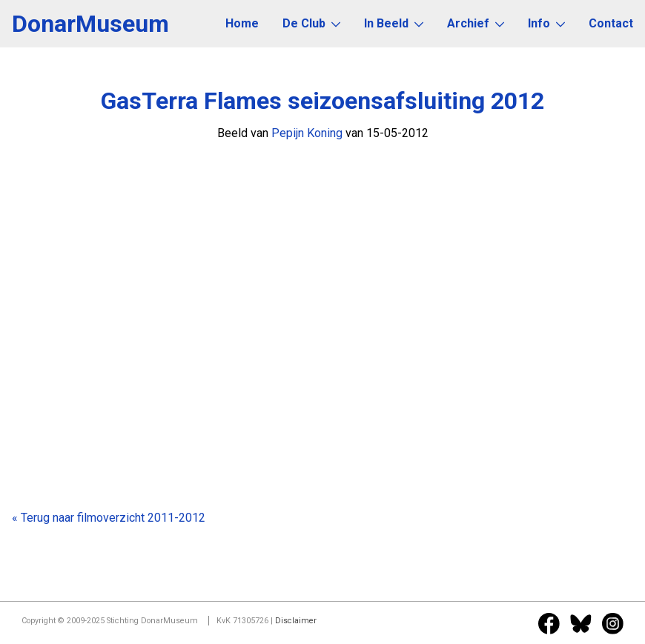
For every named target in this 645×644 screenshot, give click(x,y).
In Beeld (394, 23)
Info (546, 23)
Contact (611, 23)
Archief (476, 23)
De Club (311, 23)
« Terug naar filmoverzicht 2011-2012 (109, 518)
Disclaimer (296, 621)
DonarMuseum (90, 24)
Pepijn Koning (307, 133)
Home (242, 23)
